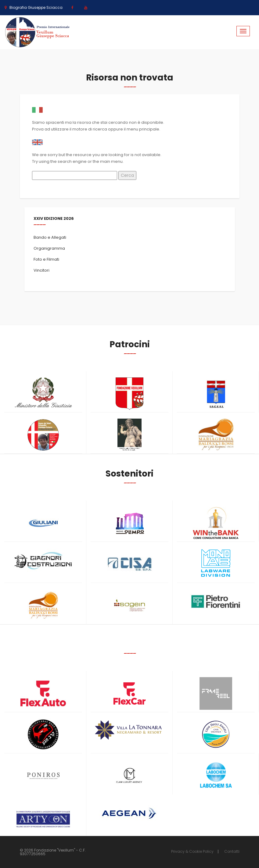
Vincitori (41, 270)
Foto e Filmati (46, 259)
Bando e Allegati (50, 237)
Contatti (232, 851)
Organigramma (49, 248)
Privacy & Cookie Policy (192, 851)
